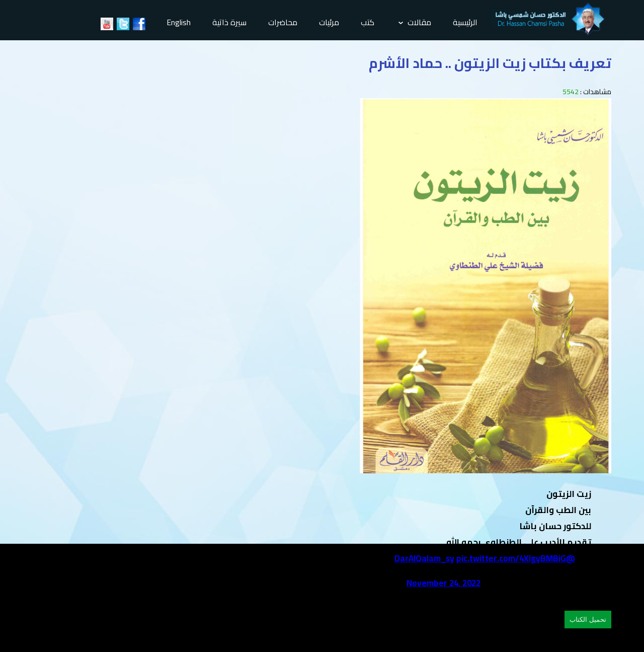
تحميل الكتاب (588, 620)
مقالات (415, 22)
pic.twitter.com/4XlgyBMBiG (511, 558)
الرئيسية (465, 22)
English (179, 22)
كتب (368, 22)
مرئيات (329, 22)
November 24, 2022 (444, 583)
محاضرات (283, 22)
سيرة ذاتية (229, 22)
